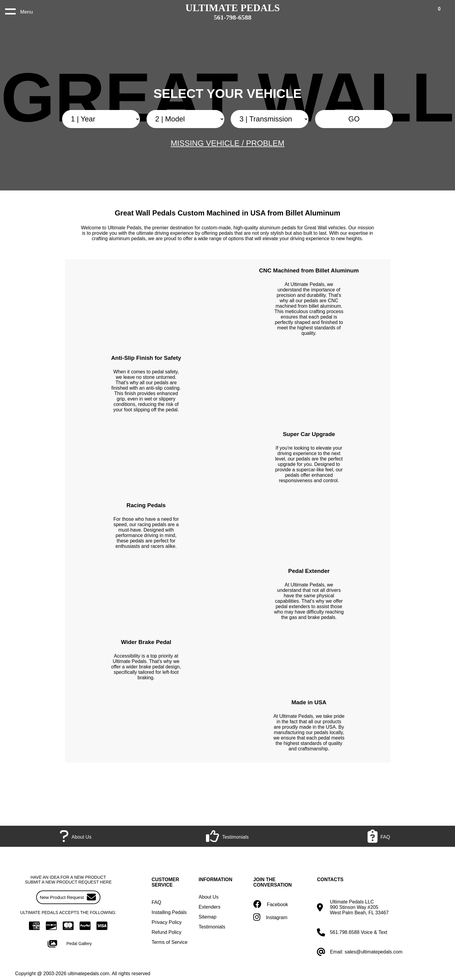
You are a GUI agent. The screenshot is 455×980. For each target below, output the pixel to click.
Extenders (210, 907)
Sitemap (208, 917)
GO (354, 119)
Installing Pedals (169, 912)
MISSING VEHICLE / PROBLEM (228, 143)
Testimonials (212, 927)
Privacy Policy (167, 922)
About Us (209, 897)
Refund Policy (167, 932)
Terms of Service (170, 942)
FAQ (156, 902)
